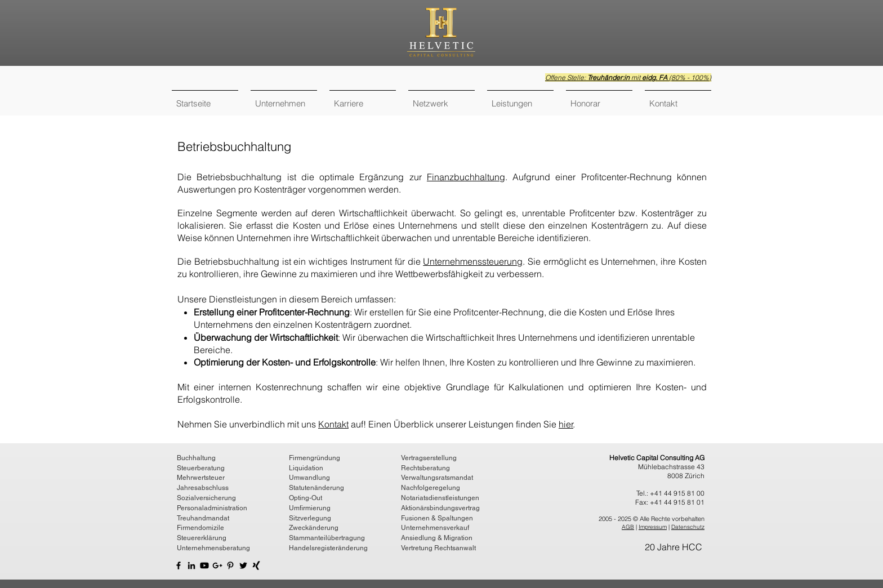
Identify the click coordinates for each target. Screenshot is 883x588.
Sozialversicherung (206, 498)
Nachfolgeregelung (431, 488)
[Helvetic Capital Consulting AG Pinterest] (230, 565)
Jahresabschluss (203, 488)
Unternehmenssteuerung (473, 261)
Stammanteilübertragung (327, 538)
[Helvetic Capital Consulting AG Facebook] (179, 565)
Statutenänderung (316, 488)
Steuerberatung (201, 468)
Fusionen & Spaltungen (437, 518)
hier (566, 424)
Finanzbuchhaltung (466, 177)
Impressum (653, 527)
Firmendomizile (200, 528)
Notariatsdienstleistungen (440, 498)
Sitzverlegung (310, 518)
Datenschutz (688, 527)
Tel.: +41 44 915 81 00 (670, 493)
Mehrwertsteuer (201, 478)
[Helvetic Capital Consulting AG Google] (217, 565)
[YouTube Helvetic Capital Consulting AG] (204, 565)
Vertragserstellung (429, 458)
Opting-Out (306, 498)
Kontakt (333, 424)
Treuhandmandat (203, 518)
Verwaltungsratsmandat (437, 478)
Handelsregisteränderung (328, 548)
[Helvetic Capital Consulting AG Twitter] (243, 565)
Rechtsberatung (425, 468)
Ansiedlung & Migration (437, 538)
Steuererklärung (202, 538)
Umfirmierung (310, 508)
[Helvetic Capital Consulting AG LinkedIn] (191, 565)
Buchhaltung (196, 458)
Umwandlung (309, 478)
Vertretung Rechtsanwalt (438, 548)
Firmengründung (315, 458)
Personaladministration (212, 508)
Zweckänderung (314, 528)
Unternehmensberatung (213, 548)
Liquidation (306, 468)
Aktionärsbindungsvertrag (440, 508)
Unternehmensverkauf (435, 528)
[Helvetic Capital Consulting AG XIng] (256, 565)
